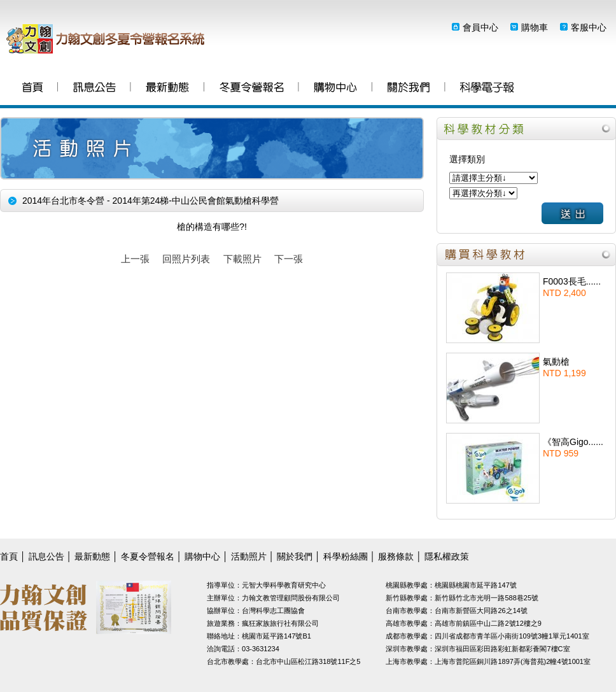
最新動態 (167, 89)
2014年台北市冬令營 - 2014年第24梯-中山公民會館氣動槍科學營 (150, 201)
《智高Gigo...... (573, 442)
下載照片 (242, 259)
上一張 (135, 259)
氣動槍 (556, 362)
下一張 (289, 259)
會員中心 (480, 27)
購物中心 (335, 89)
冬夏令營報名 (252, 89)
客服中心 (589, 27)
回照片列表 (186, 259)
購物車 (535, 27)
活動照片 (249, 556)
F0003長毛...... (572, 281)
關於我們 (409, 89)
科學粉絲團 (487, 89)
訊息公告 (94, 89)
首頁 (32, 89)
